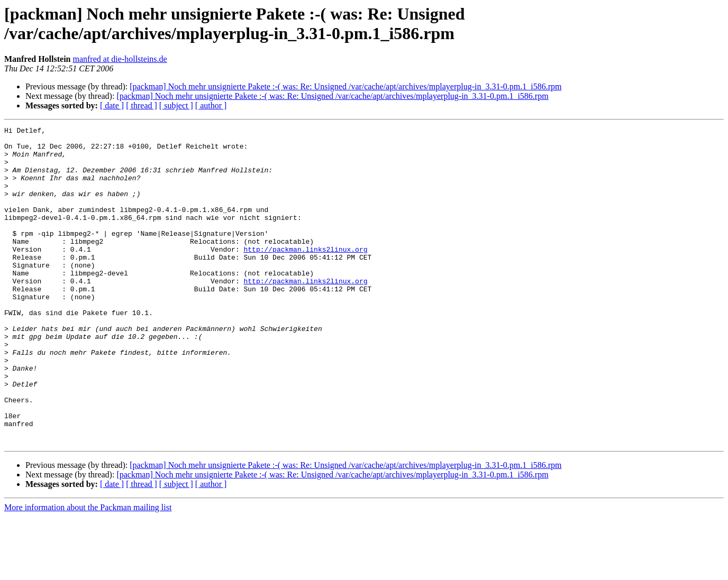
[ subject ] (176, 105)
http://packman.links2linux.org (305, 274)
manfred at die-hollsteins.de (120, 59)
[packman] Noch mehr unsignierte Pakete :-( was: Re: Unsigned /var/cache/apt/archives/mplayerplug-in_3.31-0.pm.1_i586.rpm (345, 86)
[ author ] (211, 105)
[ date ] (112, 105)
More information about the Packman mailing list (88, 571)
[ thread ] (142, 105)
